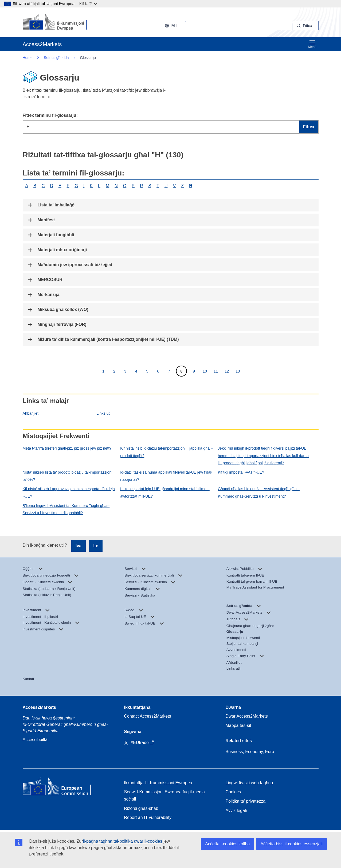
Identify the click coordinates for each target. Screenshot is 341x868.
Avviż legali (236, 811)
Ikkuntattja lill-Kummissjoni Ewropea (158, 783)
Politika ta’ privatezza (246, 801)
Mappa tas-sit (238, 725)
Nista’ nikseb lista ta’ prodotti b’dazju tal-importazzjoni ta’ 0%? (68, 476)
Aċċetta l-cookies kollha (227, 844)
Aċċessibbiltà (35, 740)
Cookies (233, 792)
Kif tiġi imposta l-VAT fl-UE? (241, 472)
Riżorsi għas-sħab (141, 808)
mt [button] (171, 25)
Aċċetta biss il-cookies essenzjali (291, 844)
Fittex (309, 127)
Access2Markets (39, 707)
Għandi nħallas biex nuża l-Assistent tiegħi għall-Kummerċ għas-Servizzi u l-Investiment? (259, 492)
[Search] (305, 26)
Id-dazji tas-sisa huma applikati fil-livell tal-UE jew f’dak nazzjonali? (166, 476)
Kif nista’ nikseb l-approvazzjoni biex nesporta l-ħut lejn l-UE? (69, 492)
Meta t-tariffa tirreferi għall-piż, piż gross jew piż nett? (67, 448)
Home (28, 58)
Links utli (104, 413)
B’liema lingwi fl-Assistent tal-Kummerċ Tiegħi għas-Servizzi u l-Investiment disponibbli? (66, 509)
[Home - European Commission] (61, 788)
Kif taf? (88, 4)
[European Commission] (57, 22)
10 (205, 371)
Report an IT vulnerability (148, 817)
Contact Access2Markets (148, 716)
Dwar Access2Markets (247, 716)
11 (216, 371)
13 (238, 371)
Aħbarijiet (31, 413)
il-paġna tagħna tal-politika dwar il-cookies (122, 841)
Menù (312, 44)
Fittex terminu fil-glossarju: (50, 115)
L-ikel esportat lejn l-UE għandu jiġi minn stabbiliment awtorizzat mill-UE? (165, 492)
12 (227, 371)
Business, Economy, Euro (250, 752)
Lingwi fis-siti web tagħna (249, 783)
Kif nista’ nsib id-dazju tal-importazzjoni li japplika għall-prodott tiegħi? (166, 452)
